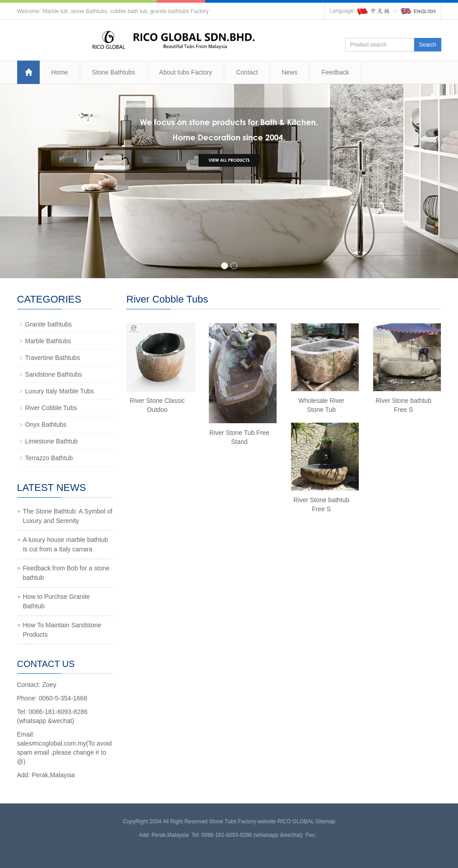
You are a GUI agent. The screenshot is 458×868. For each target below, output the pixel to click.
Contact (247, 72)
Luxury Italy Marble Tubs (60, 391)
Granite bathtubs (49, 324)
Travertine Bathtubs (53, 358)
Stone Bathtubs (114, 72)
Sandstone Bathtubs (54, 374)
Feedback (335, 72)
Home (60, 72)
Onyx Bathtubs (46, 425)
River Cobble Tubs (51, 408)
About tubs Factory (186, 72)
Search (427, 45)
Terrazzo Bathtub (49, 458)
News (289, 72)
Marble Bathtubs (48, 341)
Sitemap (325, 821)
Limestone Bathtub (52, 441)
